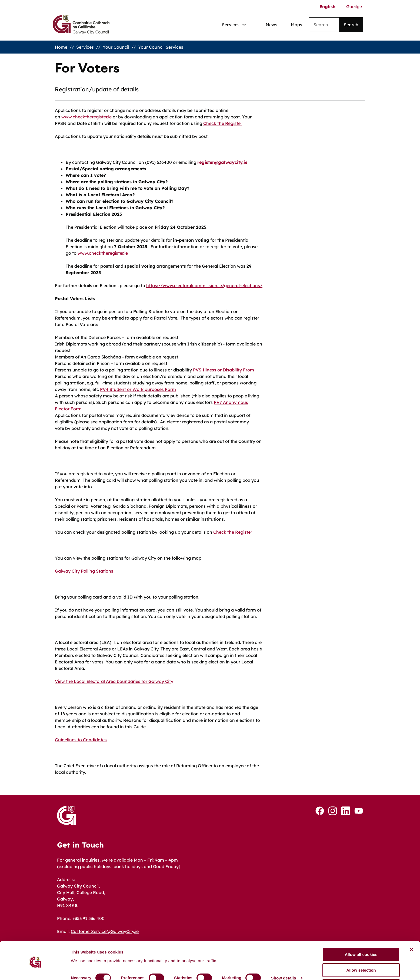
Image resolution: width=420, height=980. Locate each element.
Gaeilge (354, 6)
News (271, 25)
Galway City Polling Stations (84, 571)
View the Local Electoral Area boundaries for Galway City (114, 681)
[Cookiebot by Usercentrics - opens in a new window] (35, 969)
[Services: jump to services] (234, 25)
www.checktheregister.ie (86, 117)
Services (85, 47)
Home (61, 47)
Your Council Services (161, 47)
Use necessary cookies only (361, 967)
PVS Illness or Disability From (224, 370)
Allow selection (361, 951)
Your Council (116, 47)
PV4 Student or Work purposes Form (138, 389)
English (327, 6)
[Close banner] (412, 930)
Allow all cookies (361, 935)
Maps (296, 25)
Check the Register (223, 123)
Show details (284, 959)
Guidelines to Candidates (81, 740)
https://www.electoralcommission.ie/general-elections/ (204, 285)
